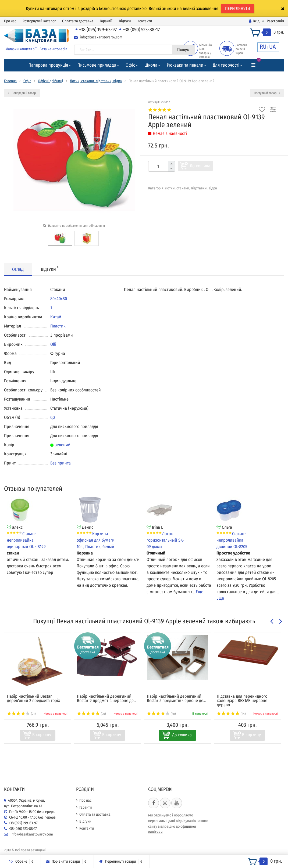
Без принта (61, 463)
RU (263, 47)
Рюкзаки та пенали (185, 65)
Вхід (254, 21)
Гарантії (106, 21)
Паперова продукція (48, 65)
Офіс (130, 65)
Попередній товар (22, 93)
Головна (10, 81)
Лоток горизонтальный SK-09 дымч (165, 540)
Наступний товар (267, 93)
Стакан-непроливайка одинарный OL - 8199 (26, 540)
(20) (91, 714)
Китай (56, 317)
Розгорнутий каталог (39, 21)
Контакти (145, 21)
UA (273, 47)
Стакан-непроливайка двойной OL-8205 (232, 540)
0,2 (53, 417)
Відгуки (125, 21)
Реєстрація (275, 21)
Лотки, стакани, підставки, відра (96, 81)
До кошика (200, 166)
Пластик (58, 326)
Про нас (10, 21)
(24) (231, 714)
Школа (151, 65)
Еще (200, 592)
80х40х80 (59, 299)
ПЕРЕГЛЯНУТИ (238, 8)
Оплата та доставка (78, 21)
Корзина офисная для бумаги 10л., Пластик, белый (96, 540)
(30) (161, 714)
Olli (53, 344)
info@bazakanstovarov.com (101, 37)
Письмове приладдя (97, 65)
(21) (21, 714)
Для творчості (226, 65)
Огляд (18, 269)
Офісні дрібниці (51, 81)
